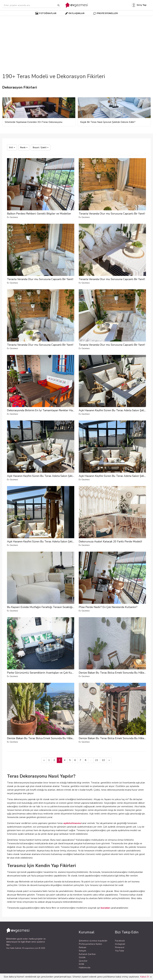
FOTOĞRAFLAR (46, 13)
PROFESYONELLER (106, 13)
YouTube (120, 951)
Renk (24, 147)
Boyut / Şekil (41, 147)
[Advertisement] (76, 39)
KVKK (82, 964)
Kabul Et (145, 977)
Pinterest (120, 947)
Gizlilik (82, 957)
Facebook (120, 941)
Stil (12, 147)
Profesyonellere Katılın (91, 944)
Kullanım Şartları (87, 954)
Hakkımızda (85, 968)
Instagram (120, 944)
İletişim (83, 951)
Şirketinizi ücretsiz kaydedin (93, 941)
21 (97, 760)
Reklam (83, 947)
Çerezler (83, 961)
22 (103, 760)
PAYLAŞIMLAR (75, 13)
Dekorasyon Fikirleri (20, 87)
